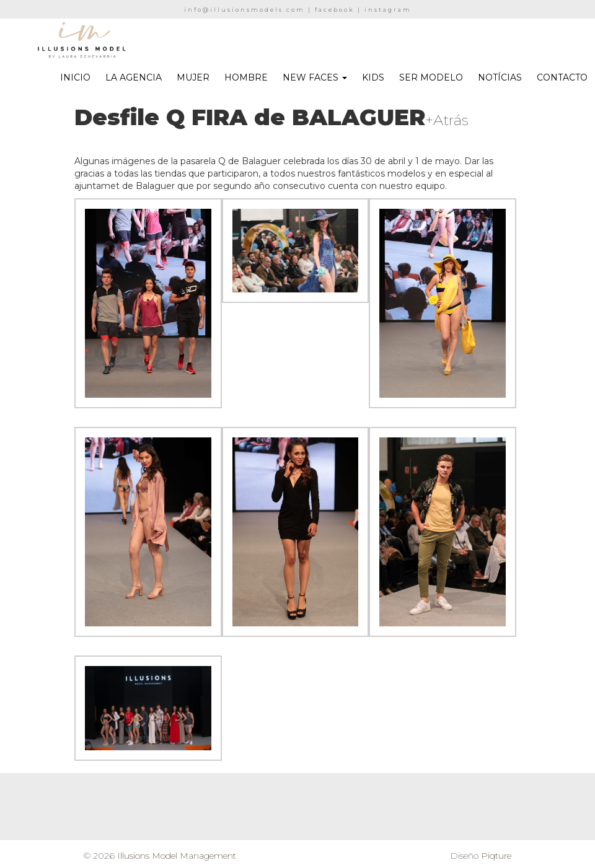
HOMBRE (246, 77)
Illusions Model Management (177, 856)
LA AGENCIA (134, 77)
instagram (388, 10)
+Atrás (447, 120)
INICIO (75, 77)
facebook (335, 10)
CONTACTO (562, 77)
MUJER (193, 77)
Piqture (496, 856)
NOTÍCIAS (500, 77)
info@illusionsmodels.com (245, 10)
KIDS (373, 77)
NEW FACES (315, 77)
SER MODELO (431, 77)
